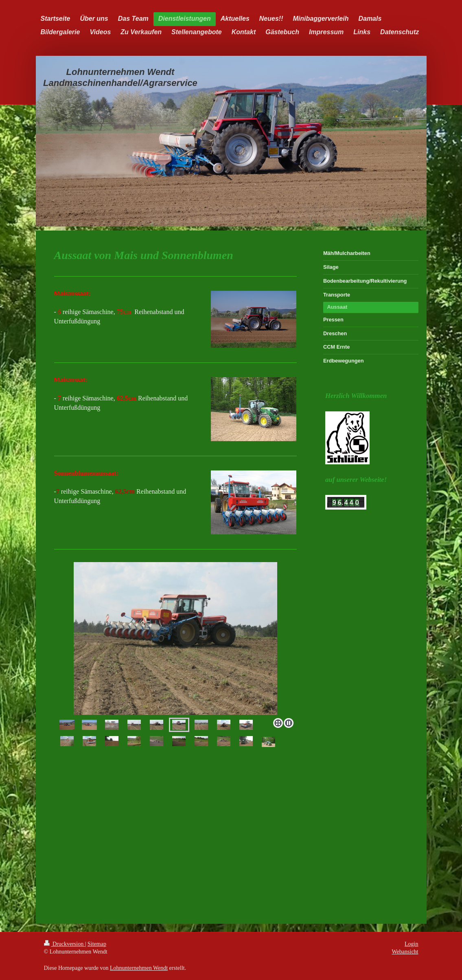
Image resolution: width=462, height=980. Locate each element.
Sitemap (97, 944)
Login (411, 944)
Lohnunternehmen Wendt (139, 968)
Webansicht (405, 952)
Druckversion (65, 944)
